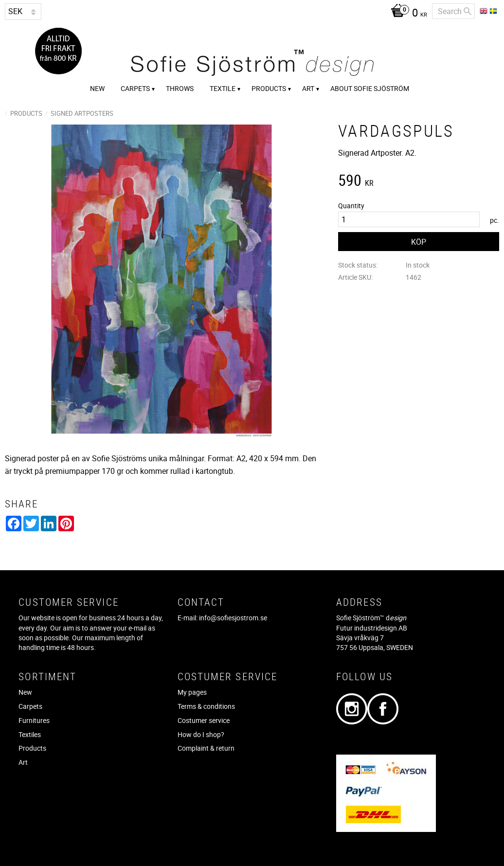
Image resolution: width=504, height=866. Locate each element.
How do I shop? (201, 734)
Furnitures (34, 720)
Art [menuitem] (308, 88)
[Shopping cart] (406, 14)
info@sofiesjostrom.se (233, 618)
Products (32, 748)
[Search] (468, 11)
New (25, 692)
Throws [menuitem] (180, 88)
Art (23, 762)
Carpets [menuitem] (135, 88)
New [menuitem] (97, 88)
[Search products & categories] (453, 11)
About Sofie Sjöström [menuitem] (370, 88)
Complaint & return (206, 748)
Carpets (30, 706)
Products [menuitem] (269, 88)
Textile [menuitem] (223, 88)
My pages (192, 692)
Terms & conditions (206, 706)
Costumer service (204, 720)
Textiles (30, 734)
